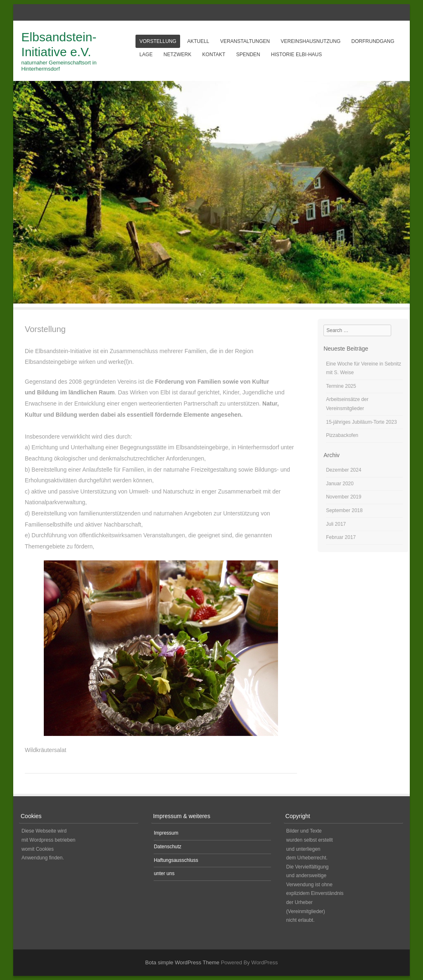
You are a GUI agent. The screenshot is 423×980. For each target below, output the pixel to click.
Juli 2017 (336, 524)
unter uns (164, 873)
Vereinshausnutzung (311, 41)
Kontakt (214, 55)
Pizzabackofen (342, 435)
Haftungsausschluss (176, 860)
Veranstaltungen (245, 41)
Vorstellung (158, 41)
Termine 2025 (341, 386)
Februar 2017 (341, 537)
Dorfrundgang (373, 41)
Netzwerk (177, 55)
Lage (146, 55)
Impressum (166, 833)
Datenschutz (168, 847)
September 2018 (344, 510)
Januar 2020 (340, 484)
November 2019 (343, 497)
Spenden (248, 55)
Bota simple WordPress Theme (182, 962)
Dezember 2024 (343, 470)
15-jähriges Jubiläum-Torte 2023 (361, 422)
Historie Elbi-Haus (296, 55)
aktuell (198, 41)
